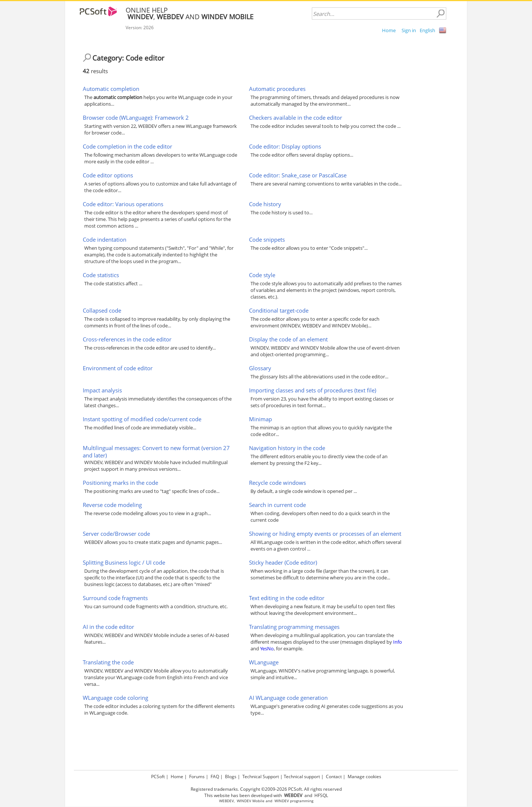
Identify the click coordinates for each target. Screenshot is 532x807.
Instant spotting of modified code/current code (142, 419)
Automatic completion (111, 89)
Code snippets (267, 239)
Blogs (231, 777)
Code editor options (108, 175)
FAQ (215, 777)
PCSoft (158, 777)
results (95, 71)
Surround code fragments (115, 598)
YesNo (267, 648)
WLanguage (264, 662)
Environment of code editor (118, 368)
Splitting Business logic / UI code (124, 562)
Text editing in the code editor (287, 598)
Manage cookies (364, 777)
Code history (265, 204)
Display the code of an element (288, 339)
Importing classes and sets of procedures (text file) (313, 390)
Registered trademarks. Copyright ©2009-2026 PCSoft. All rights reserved (266, 789)
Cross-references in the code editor (127, 339)
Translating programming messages (294, 627)
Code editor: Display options (285, 146)
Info (398, 642)
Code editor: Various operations (123, 204)
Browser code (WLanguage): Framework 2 (136, 118)
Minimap (260, 419)
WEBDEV (226, 801)
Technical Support (261, 777)
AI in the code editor (108, 627)
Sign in (409, 30)
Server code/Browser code (116, 534)
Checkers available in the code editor (296, 118)
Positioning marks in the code (120, 483)
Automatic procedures (277, 89)
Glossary (260, 368)
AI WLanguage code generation (288, 698)
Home (389, 30)
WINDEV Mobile (251, 801)
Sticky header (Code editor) (283, 562)
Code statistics (101, 275)
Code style (262, 275)
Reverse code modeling (112, 505)
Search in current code (277, 505)
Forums (197, 777)
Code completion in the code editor (127, 146)
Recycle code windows (277, 483)
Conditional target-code (279, 310)
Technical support (302, 777)
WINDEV (282, 801)
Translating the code (108, 662)
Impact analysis (102, 390)
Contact (334, 777)
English (427, 30)
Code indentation (105, 239)
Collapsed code (102, 310)
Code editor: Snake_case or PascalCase (298, 175)
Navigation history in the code (287, 448)
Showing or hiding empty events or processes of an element (325, 534)
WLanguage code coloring (115, 698)
